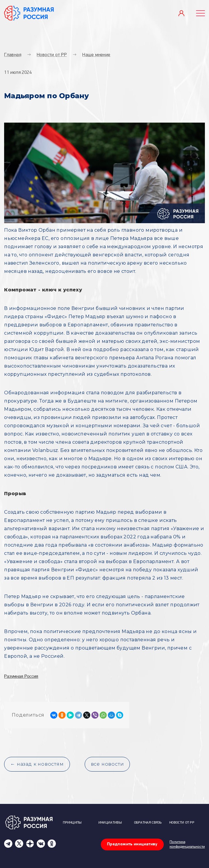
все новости (107, 764)
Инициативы (110, 823)
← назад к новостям (37, 764)
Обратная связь (148, 823)
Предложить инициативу (132, 844)
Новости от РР (182, 823)
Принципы (72, 823)
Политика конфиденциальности (187, 844)
